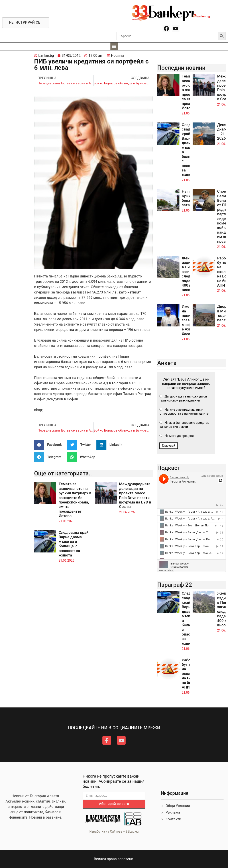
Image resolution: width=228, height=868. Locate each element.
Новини (117, 56)
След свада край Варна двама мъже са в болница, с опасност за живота (73, 544)
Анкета (167, 363)
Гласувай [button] (169, 446)
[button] (114, 46)
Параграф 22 (175, 585)
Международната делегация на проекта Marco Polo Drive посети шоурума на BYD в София (135, 495)
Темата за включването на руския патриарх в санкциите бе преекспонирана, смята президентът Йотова (75, 500)
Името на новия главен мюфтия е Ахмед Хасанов (189, 320)
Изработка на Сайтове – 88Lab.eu (114, 831)
